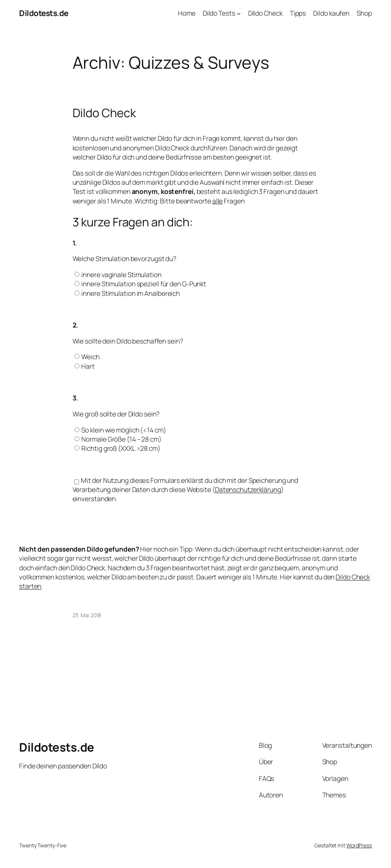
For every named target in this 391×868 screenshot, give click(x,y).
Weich (90, 357)
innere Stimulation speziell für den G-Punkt (144, 284)
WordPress (359, 845)
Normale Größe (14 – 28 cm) (121, 439)
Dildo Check (104, 113)
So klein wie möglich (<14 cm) (124, 430)
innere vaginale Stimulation (121, 274)
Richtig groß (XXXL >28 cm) (121, 448)
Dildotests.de (44, 13)
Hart (88, 366)
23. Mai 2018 (87, 615)
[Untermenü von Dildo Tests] (239, 13)
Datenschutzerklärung (248, 489)
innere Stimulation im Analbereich (131, 293)
